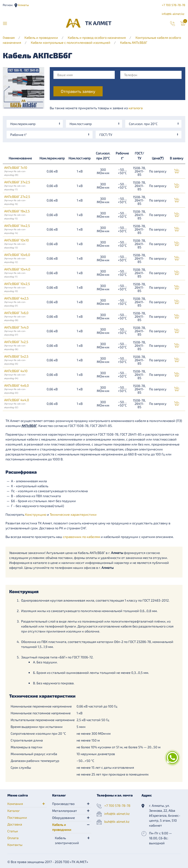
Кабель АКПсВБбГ (134, 42)
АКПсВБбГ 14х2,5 (17, 229)
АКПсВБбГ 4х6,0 (17, 389)
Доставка (15, 824)
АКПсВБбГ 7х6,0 (16, 316)
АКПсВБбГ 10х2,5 (17, 287)
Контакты (15, 845)
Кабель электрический (67, 840)
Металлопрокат (65, 811)
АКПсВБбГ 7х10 (16, 171)
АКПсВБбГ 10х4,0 (17, 272)
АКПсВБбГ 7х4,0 (16, 331)
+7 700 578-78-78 (173, 5)
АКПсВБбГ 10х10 (17, 243)
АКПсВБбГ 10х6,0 (17, 258)
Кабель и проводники (41, 38)
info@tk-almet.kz (173, 14)
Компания (15, 804)
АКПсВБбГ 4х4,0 (17, 403)
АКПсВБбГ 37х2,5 (17, 185)
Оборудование (64, 818)
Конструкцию (36, 514)
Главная (9, 38)
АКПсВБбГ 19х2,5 (17, 214)
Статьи (13, 831)
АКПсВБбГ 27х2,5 (17, 200)
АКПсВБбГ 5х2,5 (16, 360)
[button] (5, 23)
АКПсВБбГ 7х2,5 (16, 345)
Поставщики (17, 817)
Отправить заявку (78, 91)
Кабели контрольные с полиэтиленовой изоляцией (71, 42)
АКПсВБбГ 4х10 (16, 374)
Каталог (14, 811)
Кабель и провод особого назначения (97, 38)
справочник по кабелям (82, 537)
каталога (136, 108)
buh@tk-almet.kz (117, 821)
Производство (63, 804)
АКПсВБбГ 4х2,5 (16, 302)
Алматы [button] (23, 5)
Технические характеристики (73, 514)
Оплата (13, 838)
